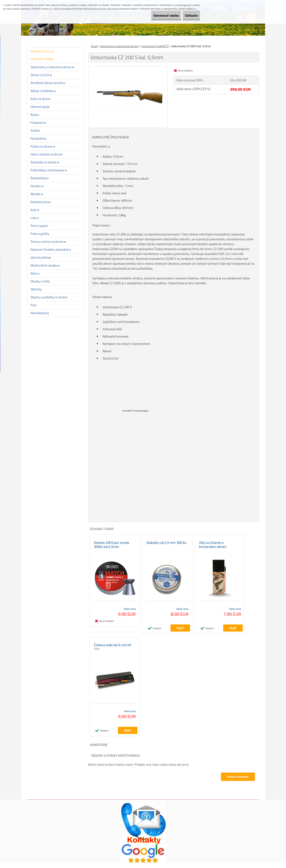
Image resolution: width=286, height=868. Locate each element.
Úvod (94, 46)
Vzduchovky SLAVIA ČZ (155, 46)
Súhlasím (188, 15)
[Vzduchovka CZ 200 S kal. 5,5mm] (128, 68)
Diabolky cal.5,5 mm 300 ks (166, 545)
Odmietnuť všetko (157, 15)
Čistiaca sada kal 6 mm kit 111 (113, 652)
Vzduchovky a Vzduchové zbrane (119, 46)
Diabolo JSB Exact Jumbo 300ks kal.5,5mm (112, 547)
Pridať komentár (237, 782)
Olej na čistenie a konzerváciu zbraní (213, 547)
